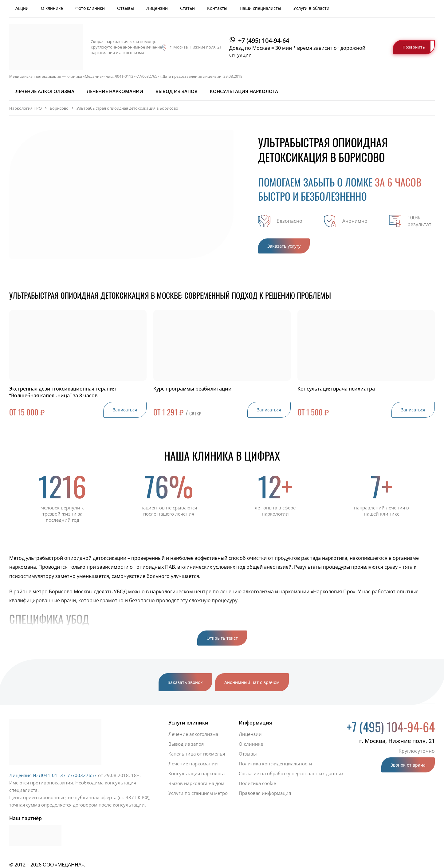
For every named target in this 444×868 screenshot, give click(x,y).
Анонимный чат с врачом (252, 682)
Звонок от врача (408, 765)
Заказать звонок (185, 682)
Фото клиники (90, 8)
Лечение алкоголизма (45, 91)
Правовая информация (265, 793)
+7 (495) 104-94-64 (264, 40)
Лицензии (157, 8)
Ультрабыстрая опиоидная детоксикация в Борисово (127, 108)
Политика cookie (257, 783)
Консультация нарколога (244, 91)
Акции (22, 8)
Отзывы (126, 8)
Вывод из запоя (177, 91)
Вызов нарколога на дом (196, 783)
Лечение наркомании (115, 91)
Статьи (187, 8)
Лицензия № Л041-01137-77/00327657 (53, 775)
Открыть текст (222, 638)
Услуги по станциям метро (198, 793)
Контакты (217, 8)
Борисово (59, 108)
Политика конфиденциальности (275, 764)
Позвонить (414, 47)
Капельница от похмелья (197, 754)
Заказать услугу (284, 246)
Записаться (125, 410)
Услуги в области (311, 8)
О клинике (52, 8)
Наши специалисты (260, 8)
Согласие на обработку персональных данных (291, 773)
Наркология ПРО (26, 108)
